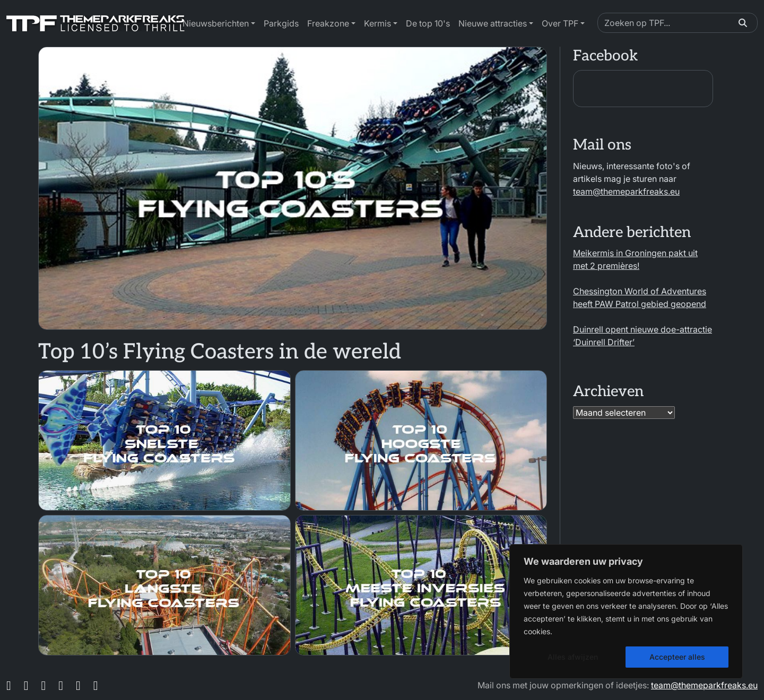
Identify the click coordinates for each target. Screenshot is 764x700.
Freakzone (328, 23)
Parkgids (281, 23)
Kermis (377, 23)
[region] (626, 611)
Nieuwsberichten (216, 23)
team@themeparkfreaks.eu (626, 191)
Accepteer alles (677, 657)
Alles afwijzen (573, 657)
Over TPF (560, 23)
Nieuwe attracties (493, 23)
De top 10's (428, 23)
